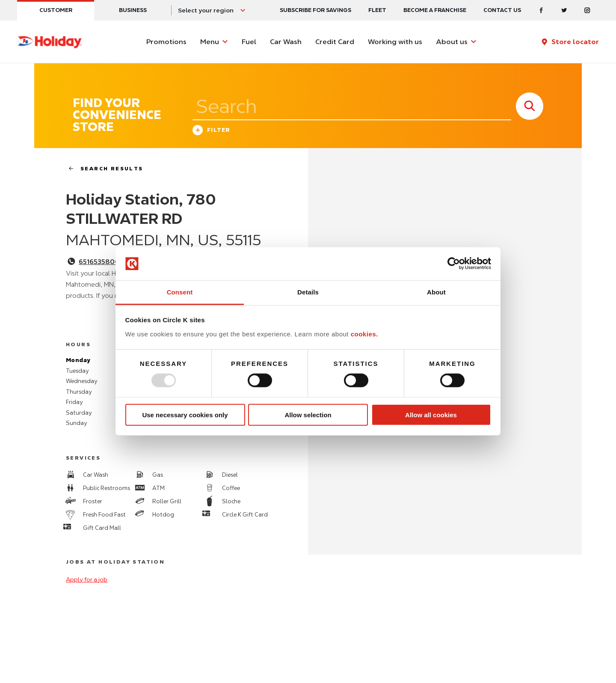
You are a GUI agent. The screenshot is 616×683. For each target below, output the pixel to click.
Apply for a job (87, 579)
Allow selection (308, 414)
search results (102, 168)
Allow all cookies (431, 414)
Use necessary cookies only (185, 414)
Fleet (377, 10)
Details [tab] (308, 292)
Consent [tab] (180, 292)
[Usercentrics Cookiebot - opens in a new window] (454, 264)
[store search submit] (530, 106)
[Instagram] (587, 10)
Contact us (502, 10)
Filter (212, 131)
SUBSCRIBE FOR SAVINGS (315, 10)
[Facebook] (541, 10)
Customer (56, 10)
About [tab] (436, 292)
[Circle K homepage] (49, 42)
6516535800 (99, 262)
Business (133, 10)
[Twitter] (564, 10)
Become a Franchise (435, 10)
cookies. (364, 334)
